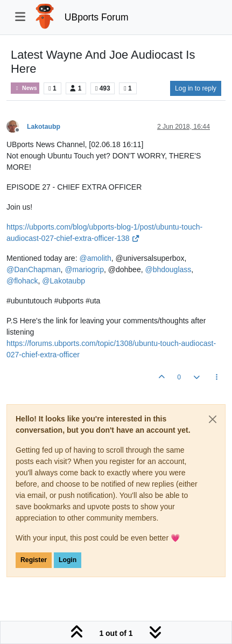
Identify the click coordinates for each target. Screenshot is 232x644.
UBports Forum (97, 17)
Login (68, 560)
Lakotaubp (44, 127)
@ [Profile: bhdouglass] (168, 269)
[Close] (213, 419)
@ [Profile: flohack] (22, 281)
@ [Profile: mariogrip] (84, 269)
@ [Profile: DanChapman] (34, 269)
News (25, 88)
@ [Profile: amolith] (95, 258)
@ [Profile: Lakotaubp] (64, 281)
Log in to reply (196, 88)
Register (34, 560)
